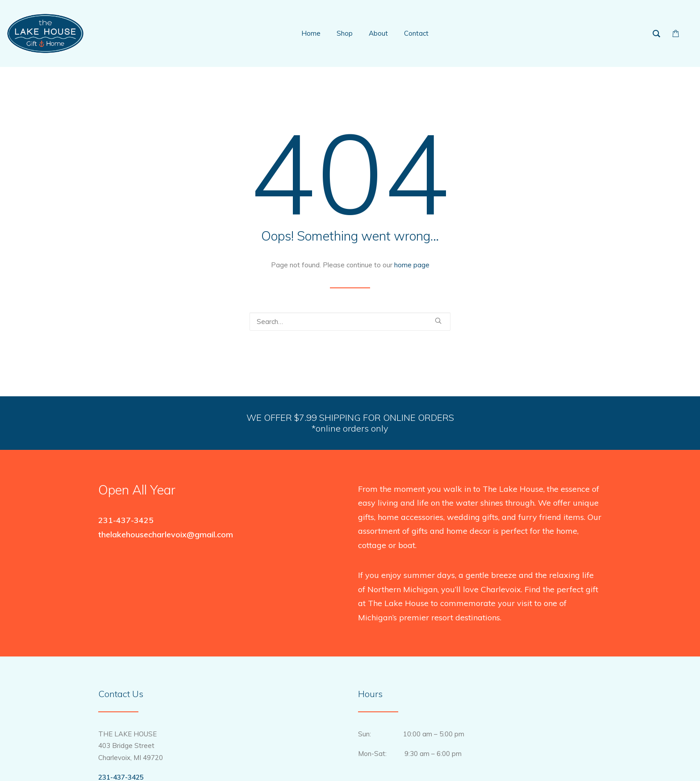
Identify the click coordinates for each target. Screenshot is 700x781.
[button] (438, 321)
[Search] (350, 322)
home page (412, 265)
